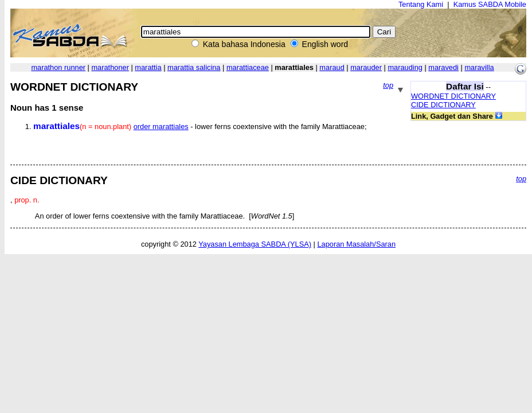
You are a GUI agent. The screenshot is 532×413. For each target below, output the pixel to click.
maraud (332, 67)
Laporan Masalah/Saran (356, 244)
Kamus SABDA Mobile (490, 4)
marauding (405, 67)
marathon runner (58, 67)
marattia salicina (194, 67)
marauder (366, 67)
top (388, 85)
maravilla (479, 67)
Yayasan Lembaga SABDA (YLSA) (255, 244)
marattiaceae (248, 67)
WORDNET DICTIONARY (453, 96)
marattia (148, 67)
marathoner (110, 67)
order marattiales (161, 126)
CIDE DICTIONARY (443, 105)
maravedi (443, 67)
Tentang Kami (421, 4)
